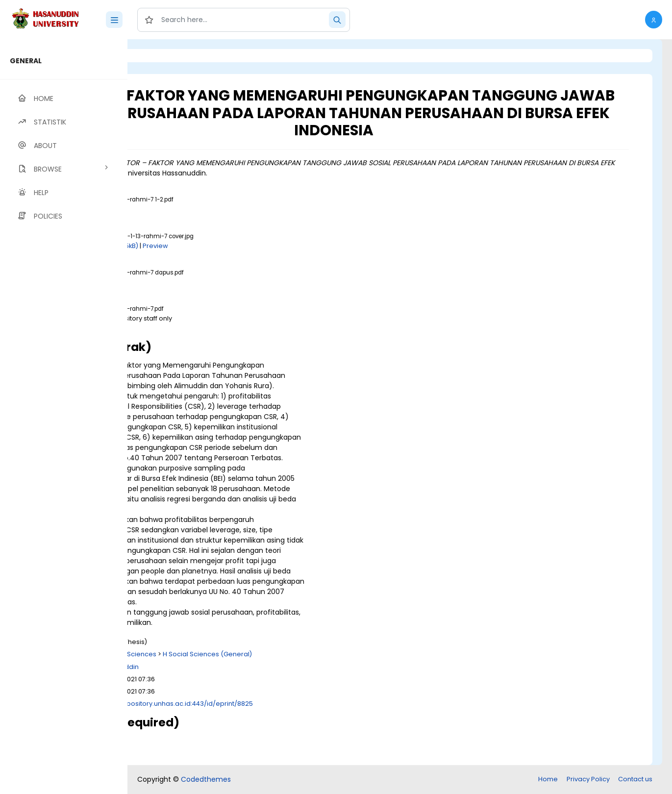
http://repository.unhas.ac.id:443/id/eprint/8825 (299, 704)
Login (169, 56)
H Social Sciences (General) (330, 654)
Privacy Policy (588, 779)
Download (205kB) (232, 246)
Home (548, 779)
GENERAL (26, 61)
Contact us (635, 779)
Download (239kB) (218, 282)
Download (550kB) (218, 209)
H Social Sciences (251, 654)
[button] (654, 20)
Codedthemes (206, 779)
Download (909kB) (218, 328)
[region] (64, 417)
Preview (278, 246)
